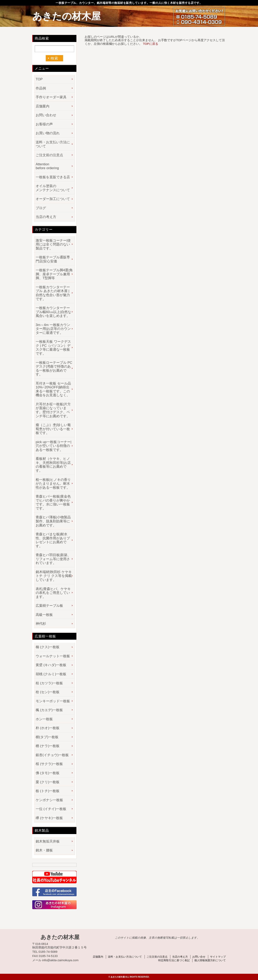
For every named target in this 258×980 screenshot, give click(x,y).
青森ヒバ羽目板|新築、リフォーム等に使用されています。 (53, 559)
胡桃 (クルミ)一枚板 (51, 674)
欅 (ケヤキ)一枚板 (49, 818)
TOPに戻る (151, 44)
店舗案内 (43, 106)
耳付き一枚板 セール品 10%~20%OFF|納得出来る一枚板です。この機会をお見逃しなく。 (53, 389)
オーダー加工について (53, 199)
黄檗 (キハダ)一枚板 (51, 665)
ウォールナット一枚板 (53, 656)
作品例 (41, 88)
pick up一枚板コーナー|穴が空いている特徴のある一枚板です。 (54, 446)
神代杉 (41, 624)
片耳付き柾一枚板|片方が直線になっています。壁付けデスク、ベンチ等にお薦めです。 (53, 410)
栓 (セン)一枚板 (48, 692)
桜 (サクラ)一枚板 (49, 764)
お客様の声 (44, 124)
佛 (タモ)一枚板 (48, 773)
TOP (39, 79)
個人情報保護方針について (210, 960)
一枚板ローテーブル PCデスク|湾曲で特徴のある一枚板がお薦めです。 (54, 369)
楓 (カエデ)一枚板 (49, 710)
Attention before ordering (47, 166)
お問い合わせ (46, 115)
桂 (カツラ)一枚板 (49, 683)
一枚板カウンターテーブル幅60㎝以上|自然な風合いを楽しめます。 (53, 312)
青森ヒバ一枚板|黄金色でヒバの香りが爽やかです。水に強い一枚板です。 (53, 502)
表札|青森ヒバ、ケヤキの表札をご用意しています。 (53, 593)
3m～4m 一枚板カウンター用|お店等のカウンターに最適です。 (53, 329)
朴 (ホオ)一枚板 (48, 728)
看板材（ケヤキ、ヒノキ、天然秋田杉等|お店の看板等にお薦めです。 (53, 465)
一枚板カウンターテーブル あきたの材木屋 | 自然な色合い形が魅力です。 (53, 293)
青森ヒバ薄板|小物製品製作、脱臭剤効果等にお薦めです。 (53, 521)
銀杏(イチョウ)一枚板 (52, 755)
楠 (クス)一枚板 (48, 647)
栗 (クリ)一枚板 (48, 782)
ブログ (41, 208)
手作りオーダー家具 (51, 97)
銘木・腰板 (44, 850)
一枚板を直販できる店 (53, 177)
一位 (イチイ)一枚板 (51, 809)
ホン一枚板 (44, 719)
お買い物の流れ (48, 133)
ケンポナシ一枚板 (49, 800)
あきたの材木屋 (67, 16)
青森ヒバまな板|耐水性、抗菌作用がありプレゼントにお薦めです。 (53, 540)
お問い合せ (199, 957)
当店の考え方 (46, 217)
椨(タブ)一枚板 (47, 737)
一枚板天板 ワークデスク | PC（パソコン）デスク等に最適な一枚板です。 (53, 348)
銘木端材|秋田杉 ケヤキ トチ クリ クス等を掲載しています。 (54, 576)
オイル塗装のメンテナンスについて (53, 188)
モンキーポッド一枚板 (53, 701)
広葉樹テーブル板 (49, 606)
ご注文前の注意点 (49, 155)
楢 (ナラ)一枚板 (48, 746)
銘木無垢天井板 (48, 841)
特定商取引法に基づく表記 (174, 960)
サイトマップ (218, 957)
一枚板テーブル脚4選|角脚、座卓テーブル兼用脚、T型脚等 (54, 274)
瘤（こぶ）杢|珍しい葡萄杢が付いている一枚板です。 (53, 429)
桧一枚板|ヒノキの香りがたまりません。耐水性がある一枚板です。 (53, 484)
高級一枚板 (44, 615)
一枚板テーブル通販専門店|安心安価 (53, 259)
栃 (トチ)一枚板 (48, 791)
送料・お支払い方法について (53, 144)
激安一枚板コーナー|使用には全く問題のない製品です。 (53, 244)
